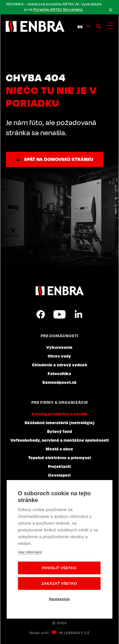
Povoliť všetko (59, 568)
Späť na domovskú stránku (59, 159)
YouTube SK (59, 314)
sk (80, 27)
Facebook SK (41, 314)
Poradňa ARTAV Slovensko (58, 9)
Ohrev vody (59, 356)
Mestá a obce (59, 449)
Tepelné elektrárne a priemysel (60, 457)
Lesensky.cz (77, 633)
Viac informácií (30, 552)
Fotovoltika (59, 373)
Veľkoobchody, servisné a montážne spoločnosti (60, 440)
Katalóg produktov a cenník (60, 414)
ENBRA (60, 291)
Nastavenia (59, 599)
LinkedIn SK (78, 314)
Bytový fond (60, 431)
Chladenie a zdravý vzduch (60, 365)
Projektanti (59, 466)
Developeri (59, 475)
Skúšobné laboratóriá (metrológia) (60, 422)
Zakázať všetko (59, 583)
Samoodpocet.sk (60, 382)
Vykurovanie (59, 347)
